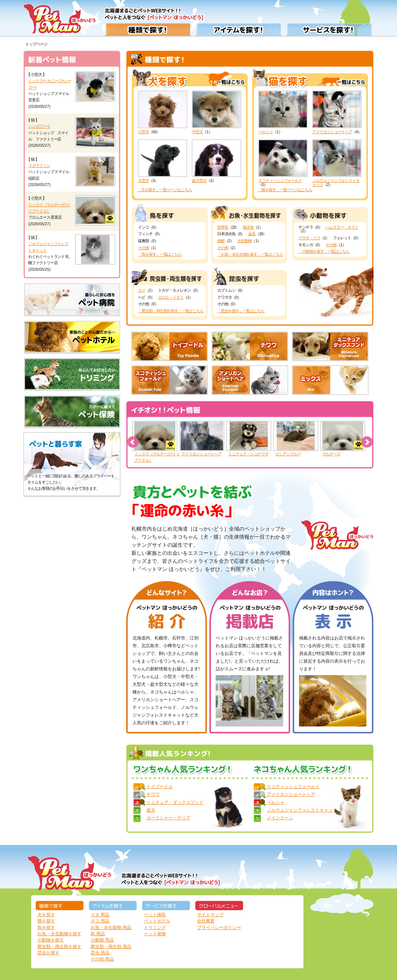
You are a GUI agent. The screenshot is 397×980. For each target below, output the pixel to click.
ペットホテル (157, 921)
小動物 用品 (102, 940)
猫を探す (46, 921)
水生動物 (245, 241)
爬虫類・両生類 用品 (111, 947)
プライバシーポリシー (219, 928)
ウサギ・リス (309, 238)
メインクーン (280, 818)
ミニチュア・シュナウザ (248, 454)
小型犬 (163, 112)
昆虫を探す (48, 953)
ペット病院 (155, 915)
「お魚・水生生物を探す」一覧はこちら (250, 254)
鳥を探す (46, 928)
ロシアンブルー (288, 454)
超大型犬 (216, 161)
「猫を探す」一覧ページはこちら (285, 190)
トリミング (155, 928)
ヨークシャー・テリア (168, 818)
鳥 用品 (98, 934)
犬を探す (46, 915)
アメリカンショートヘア (337, 112)
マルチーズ (331, 454)
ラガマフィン (39, 165)
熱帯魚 (223, 227)
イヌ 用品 (100, 915)
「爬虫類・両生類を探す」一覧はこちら (171, 311)
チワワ (153, 794)
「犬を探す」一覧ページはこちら (165, 190)
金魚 (252, 234)
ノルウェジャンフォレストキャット (337, 163)
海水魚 (248, 227)
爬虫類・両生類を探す (59, 947)
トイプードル (160, 787)
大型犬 (163, 161)
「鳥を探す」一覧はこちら (160, 254)
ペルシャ (283, 112)
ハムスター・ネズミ (342, 227)
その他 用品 (102, 959)
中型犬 (216, 112)
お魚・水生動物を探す (59, 934)
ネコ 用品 (100, 921)
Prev (133, 442)
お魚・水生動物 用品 (111, 928)
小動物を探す (51, 940)
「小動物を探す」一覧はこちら (324, 251)
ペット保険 (155, 934)
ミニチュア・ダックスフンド (175, 802)
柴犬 (151, 810)
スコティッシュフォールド (283, 161)
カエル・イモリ (171, 297)
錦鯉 (221, 241)
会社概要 (206, 921)
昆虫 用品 (100, 953)
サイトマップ (210, 915)
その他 (143, 248)
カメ (142, 290)
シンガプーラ (39, 126)
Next (367, 442)
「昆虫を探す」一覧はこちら (241, 311)
